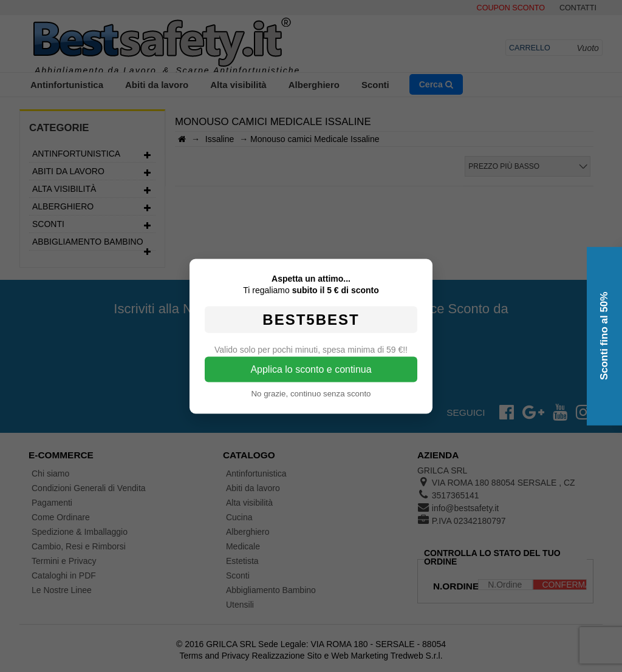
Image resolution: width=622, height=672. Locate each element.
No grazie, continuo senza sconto (311, 393)
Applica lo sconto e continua (311, 369)
